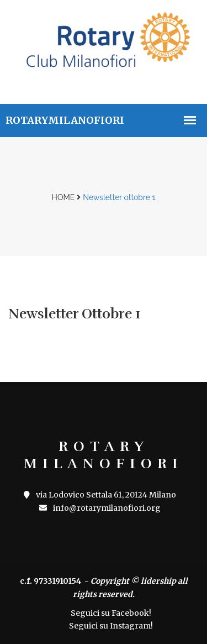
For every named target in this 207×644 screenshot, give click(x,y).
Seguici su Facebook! (111, 613)
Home (63, 197)
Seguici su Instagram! (111, 626)
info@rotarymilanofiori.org (100, 508)
